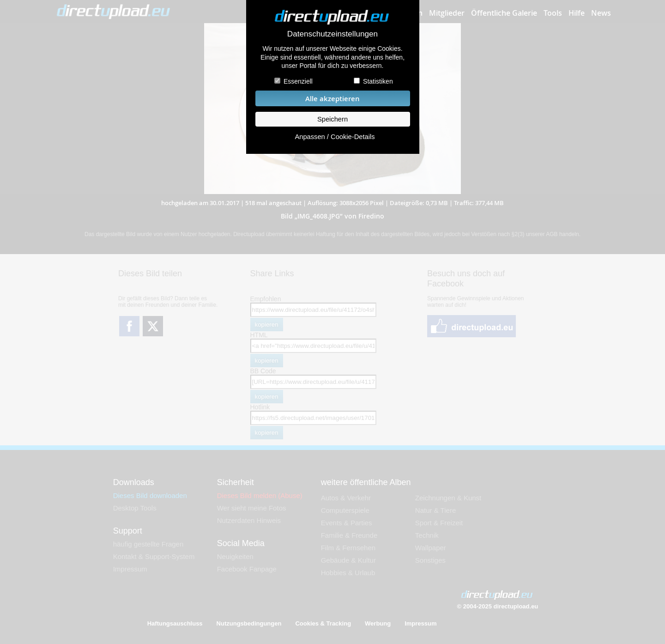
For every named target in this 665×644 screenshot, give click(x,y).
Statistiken (378, 81)
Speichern (332, 119)
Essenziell (298, 81)
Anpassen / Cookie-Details (335, 137)
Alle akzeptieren (332, 99)
